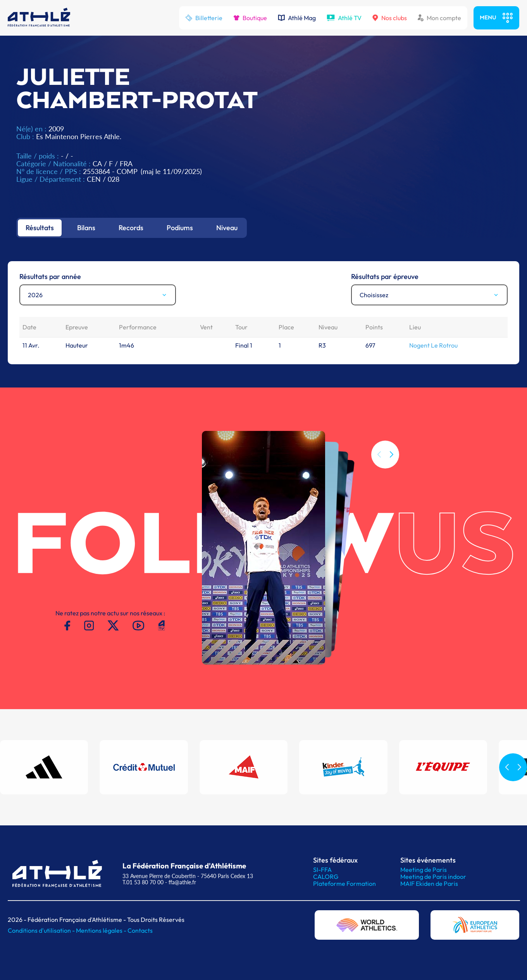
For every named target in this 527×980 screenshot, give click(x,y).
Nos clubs (390, 18)
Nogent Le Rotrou (433, 345)
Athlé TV (344, 18)
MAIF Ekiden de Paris (429, 884)
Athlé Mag (297, 18)
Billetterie (204, 18)
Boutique (250, 18)
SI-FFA (322, 870)
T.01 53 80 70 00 (143, 882)
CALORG (326, 877)
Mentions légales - (102, 930)
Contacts (140, 930)
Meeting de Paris (424, 870)
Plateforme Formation (344, 884)
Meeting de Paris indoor (433, 877)
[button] (391, 455)
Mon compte (439, 18)
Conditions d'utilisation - (42, 930)
